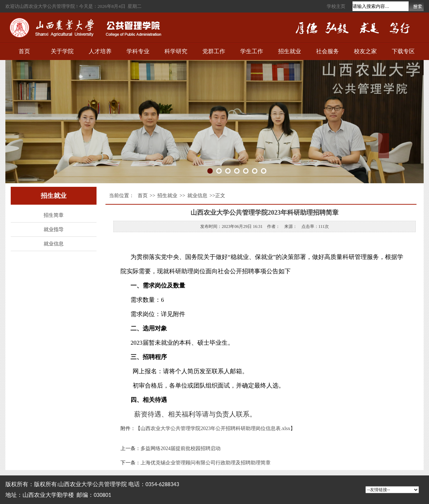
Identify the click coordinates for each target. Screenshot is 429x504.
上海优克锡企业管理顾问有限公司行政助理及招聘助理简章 (206, 463)
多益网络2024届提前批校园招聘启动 (181, 448)
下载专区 (403, 51)
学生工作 (252, 51)
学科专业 (138, 51)
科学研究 (176, 51)
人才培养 (100, 51)
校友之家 (365, 51)
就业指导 (54, 229)
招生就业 (290, 51)
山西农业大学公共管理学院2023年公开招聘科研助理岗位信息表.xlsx (215, 428)
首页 (24, 51)
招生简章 (54, 215)
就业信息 (54, 244)
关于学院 (62, 51)
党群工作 (214, 51)
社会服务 (327, 51)
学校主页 (336, 6)
